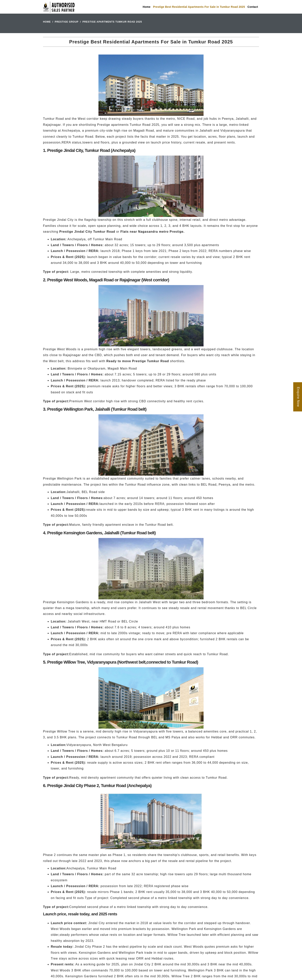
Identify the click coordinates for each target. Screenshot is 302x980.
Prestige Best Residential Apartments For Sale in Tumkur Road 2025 (199, 7)
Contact (253, 7)
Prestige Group (67, 22)
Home (147, 7)
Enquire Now (298, 397)
